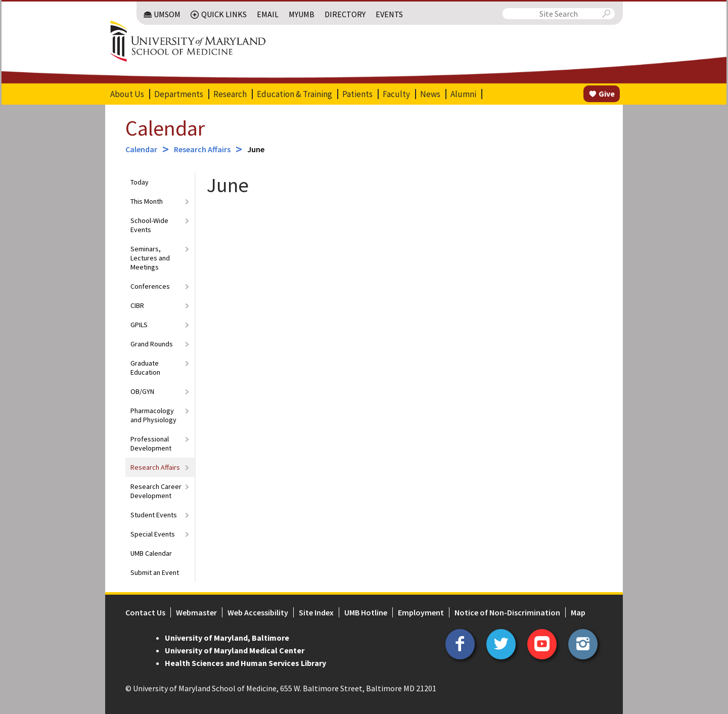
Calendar (165, 128)
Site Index (316, 612)
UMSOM (167, 14)
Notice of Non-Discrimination (507, 612)
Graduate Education (145, 368)
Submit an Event (155, 572)
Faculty (396, 94)
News (430, 94)
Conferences (150, 286)
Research (230, 94)
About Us (127, 94)
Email (268, 14)
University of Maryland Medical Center (235, 650)
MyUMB (302, 14)
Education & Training (294, 94)
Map (578, 612)
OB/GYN (142, 391)
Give (607, 94)
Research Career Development (156, 491)
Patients (357, 94)
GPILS (139, 325)
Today (140, 182)
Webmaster (196, 612)
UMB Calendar (151, 553)
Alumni (463, 94)
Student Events (154, 515)
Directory (345, 14)
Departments (179, 94)
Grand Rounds (152, 344)
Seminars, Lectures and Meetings (150, 258)
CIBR (137, 305)
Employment (421, 612)
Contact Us (145, 612)
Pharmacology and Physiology (153, 415)
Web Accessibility (258, 612)
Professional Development (151, 443)
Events (389, 14)
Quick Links (224, 14)
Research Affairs (202, 149)
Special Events (153, 534)
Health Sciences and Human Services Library (245, 663)
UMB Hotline (366, 612)
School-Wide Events (149, 225)
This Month (147, 201)
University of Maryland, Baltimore (227, 638)
